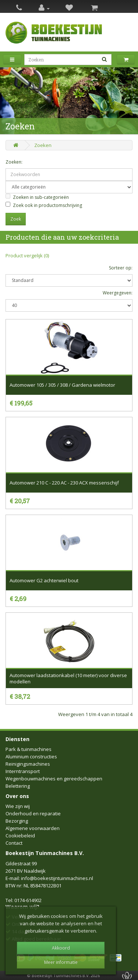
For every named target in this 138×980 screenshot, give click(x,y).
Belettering (18, 786)
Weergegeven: (118, 293)
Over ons (17, 796)
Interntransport (23, 771)
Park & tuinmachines (29, 749)
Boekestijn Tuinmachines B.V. (45, 853)
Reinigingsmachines (28, 764)
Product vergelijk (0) (27, 255)
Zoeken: (14, 162)
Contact (14, 843)
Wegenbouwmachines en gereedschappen (54, 779)
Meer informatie (61, 962)
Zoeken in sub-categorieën (37, 197)
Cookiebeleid (20, 836)
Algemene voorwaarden (33, 828)
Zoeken (43, 145)
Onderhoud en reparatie (33, 813)
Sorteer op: (121, 268)
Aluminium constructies (31, 757)
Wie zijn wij (18, 806)
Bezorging (17, 821)
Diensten (17, 739)
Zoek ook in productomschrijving (44, 205)
